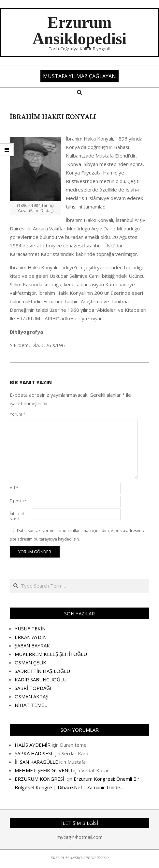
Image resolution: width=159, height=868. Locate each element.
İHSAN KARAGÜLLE (36, 762)
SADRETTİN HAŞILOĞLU (42, 671)
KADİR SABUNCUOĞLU (41, 679)
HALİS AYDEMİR (33, 745)
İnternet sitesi (17, 516)
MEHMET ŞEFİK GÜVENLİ (43, 770)
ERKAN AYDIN (31, 637)
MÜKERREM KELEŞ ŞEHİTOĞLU (51, 654)
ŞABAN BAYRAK (32, 645)
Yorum (18, 414)
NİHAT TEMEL (31, 705)
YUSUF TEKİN (30, 628)
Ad (14, 488)
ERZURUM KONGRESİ (39, 779)
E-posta (18, 501)
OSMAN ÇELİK (30, 662)
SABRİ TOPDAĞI (33, 688)
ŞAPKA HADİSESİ (33, 753)
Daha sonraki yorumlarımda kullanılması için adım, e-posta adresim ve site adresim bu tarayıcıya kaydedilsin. (78, 535)
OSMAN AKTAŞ (31, 696)
